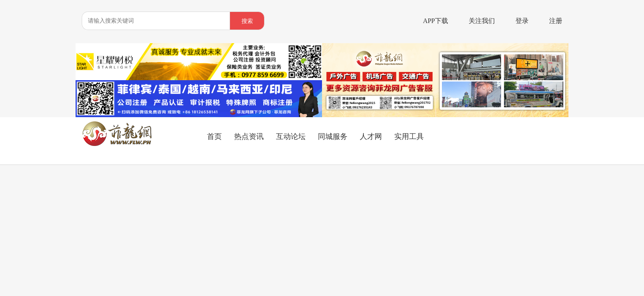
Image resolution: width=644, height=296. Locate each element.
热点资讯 (249, 136)
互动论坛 (291, 136)
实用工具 (409, 136)
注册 (556, 21)
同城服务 (333, 136)
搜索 (247, 21)
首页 (214, 136)
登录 (522, 21)
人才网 (371, 136)
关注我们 (482, 21)
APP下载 (436, 21)
